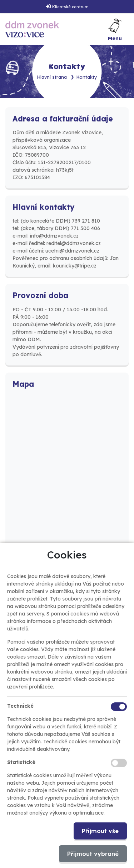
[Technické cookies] (119, 707)
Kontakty (87, 77)
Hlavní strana (52, 77)
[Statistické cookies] (119, 763)
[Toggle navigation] (115, 29)
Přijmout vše (100, 831)
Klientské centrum (70, 7)
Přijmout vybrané (93, 854)
